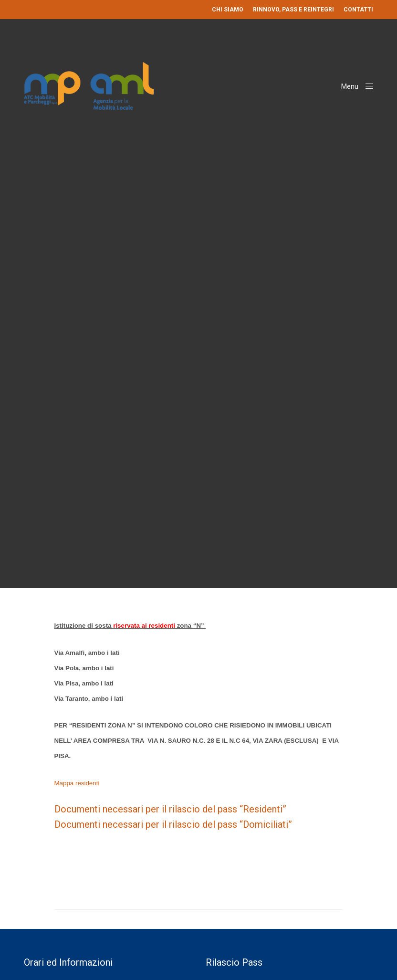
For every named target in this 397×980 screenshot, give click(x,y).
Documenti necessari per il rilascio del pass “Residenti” (170, 809)
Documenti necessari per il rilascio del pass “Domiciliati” (173, 824)
